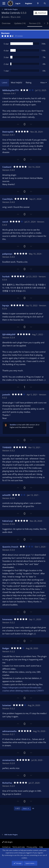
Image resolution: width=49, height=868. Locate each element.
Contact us (6, 847)
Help (41, 847)
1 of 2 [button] (17, 808)
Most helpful (16, 82)
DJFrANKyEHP (9, 334)
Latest (5, 82)
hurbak (6, 276)
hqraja (6, 305)
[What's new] (38, 3)
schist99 (6, 495)
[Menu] (4, 3)
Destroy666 (8, 132)
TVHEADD (7, 447)
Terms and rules (19, 847)
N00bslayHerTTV (11, 90)
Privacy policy (32, 847)
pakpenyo (7, 254)
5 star (6, 44)
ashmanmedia (9, 731)
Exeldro (7, 17)
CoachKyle (8, 199)
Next (26, 808)
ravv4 (5, 222)
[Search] (45, 3)
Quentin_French (10, 547)
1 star (6, 71)
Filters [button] (43, 83)
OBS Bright (7, 842)
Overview (6, 23)
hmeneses (7, 619)
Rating (29, 82)
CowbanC (7, 167)
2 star (6, 64)
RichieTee (7, 783)
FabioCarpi (8, 521)
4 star (6, 51)
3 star (6, 57)
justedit (6, 395)
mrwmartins (9, 760)
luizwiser (7, 705)
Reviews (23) (35, 23)
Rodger (6, 648)
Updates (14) (20, 23)
